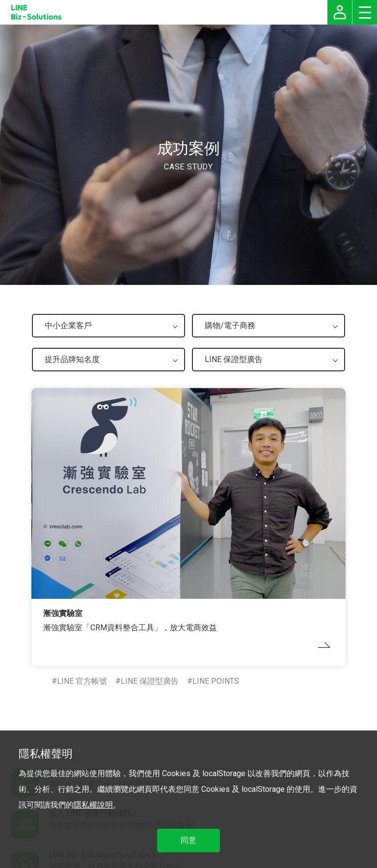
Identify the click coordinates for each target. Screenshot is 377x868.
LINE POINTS (216, 681)
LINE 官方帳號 (82, 681)
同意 (188, 840)
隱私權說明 (93, 805)
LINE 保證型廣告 (150, 681)
